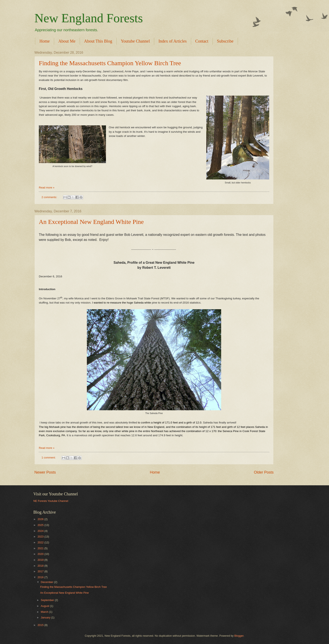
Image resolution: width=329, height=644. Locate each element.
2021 (41, 548)
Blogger (239, 636)
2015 (41, 625)
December (47, 582)
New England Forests (89, 18)
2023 (41, 537)
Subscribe (225, 41)
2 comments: (50, 197)
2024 (41, 531)
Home (45, 41)
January (46, 617)
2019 (41, 560)
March (45, 612)
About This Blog (98, 41)
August (45, 606)
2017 (41, 571)
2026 (41, 519)
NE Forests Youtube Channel (51, 501)
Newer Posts (45, 472)
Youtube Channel (135, 41)
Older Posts (264, 472)
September (48, 600)
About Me (67, 41)
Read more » (47, 188)
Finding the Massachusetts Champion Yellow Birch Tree (110, 63)
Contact (202, 41)
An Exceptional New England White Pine (91, 222)
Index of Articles (172, 41)
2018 (41, 566)
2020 (41, 554)
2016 (41, 577)
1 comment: (49, 458)
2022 (41, 542)
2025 (41, 525)
